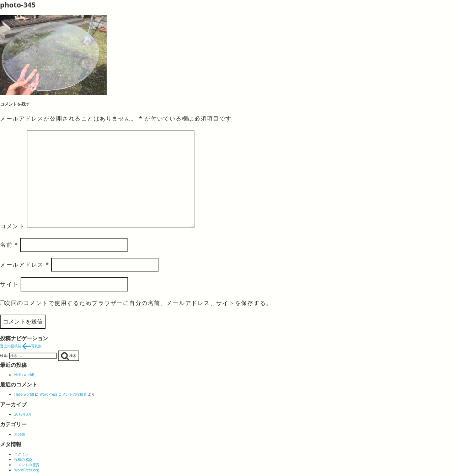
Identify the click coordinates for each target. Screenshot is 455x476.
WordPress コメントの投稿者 (63, 394)
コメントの (27, 465)
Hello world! (24, 375)
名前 (9, 245)
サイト (9, 284)
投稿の (23, 459)
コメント (12, 226)
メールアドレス (25, 264)
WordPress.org (26, 470)
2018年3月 (23, 414)
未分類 (20, 434)
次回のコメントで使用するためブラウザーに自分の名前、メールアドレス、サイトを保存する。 (138, 303)
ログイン (21, 454)
